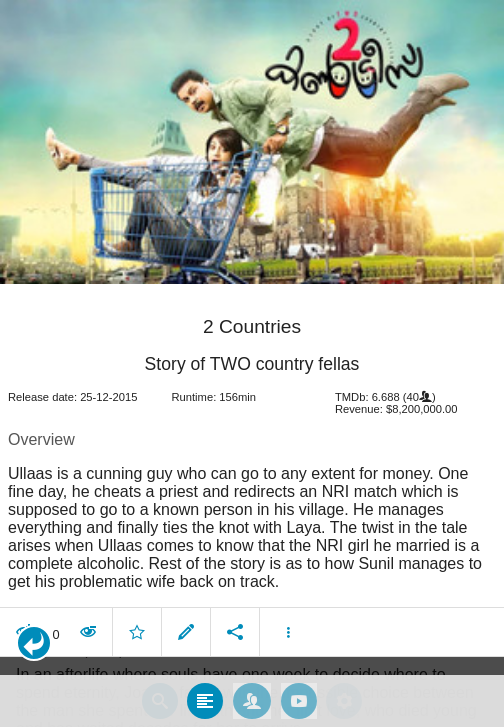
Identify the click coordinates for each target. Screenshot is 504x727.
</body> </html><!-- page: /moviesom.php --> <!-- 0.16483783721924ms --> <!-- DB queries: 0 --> (252, 363)
